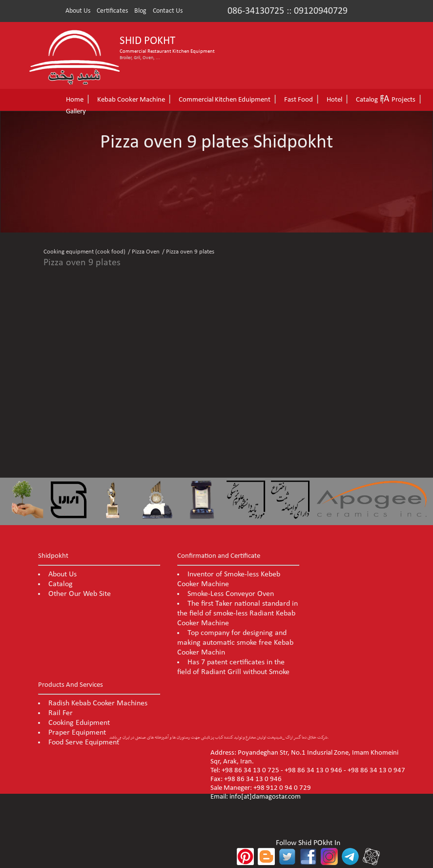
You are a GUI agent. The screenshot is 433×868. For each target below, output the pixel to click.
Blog (140, 11)
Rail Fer (61, 713)
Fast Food (299, 100)
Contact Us (168, 11)
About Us (78, 11)
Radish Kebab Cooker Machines (98, 703)
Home (75, 100)
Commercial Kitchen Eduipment (225, 100)
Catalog (367, 100)
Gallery (76, 112)
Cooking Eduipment (79, 723)
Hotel (334, 100)
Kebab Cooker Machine (131, 100)
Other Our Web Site (80, 594)
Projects (403, 100)
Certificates (112, 11)
